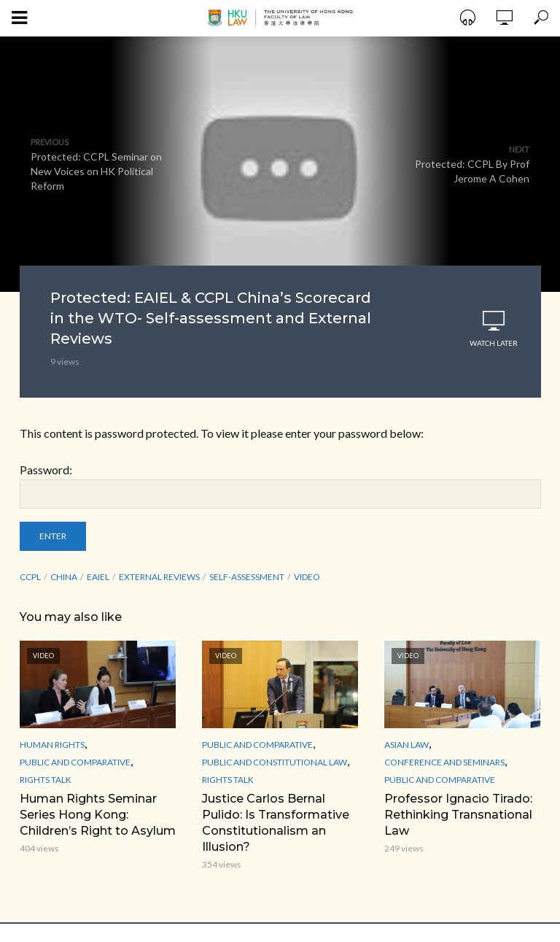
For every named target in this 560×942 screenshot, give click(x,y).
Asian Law (407, 745)
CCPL (30, 577)
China (64, 577)
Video (307, 577)
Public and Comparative (75, 762)
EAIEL (98, 577)
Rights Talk (46, 780)
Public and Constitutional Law (275, 762)
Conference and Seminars (444, 762)
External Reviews (159, 577)
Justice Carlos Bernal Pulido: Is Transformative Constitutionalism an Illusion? (276, 823)
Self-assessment (247, 577)
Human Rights (52, 745)
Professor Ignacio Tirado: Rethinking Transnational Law (458, 815)
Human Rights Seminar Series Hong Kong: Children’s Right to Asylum (98, 815)
